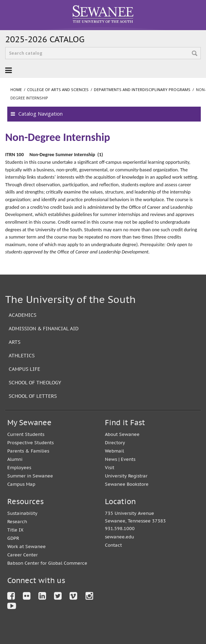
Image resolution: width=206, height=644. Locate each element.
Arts (15, 342)
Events (128, 459)
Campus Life (24, 369)
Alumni (15, 459)
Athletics (22, 355)
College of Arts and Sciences (58, 90)
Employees (19, 468)
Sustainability (22, 513)
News (111, 459)
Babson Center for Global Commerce (47, 563)
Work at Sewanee (26, 547)
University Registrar (126, 476)
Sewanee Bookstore (127, 484)
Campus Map (21, 484)
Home (16, 90)
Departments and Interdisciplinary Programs (142, 90)
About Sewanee (122, 434)
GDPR (13, 538)
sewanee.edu (119, 537)
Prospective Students (30, 443)
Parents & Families (28, 451)
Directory (115, 443)
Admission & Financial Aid (44, 328)
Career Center (23, 555)
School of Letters (33, 396)
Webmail (114, 451)
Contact (113, 545)
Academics (23, 315)
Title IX (15, 530)
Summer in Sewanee (30, 476)
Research (17, 522)
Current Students (26, 434)
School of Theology (35, 382)
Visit (110, 468)
